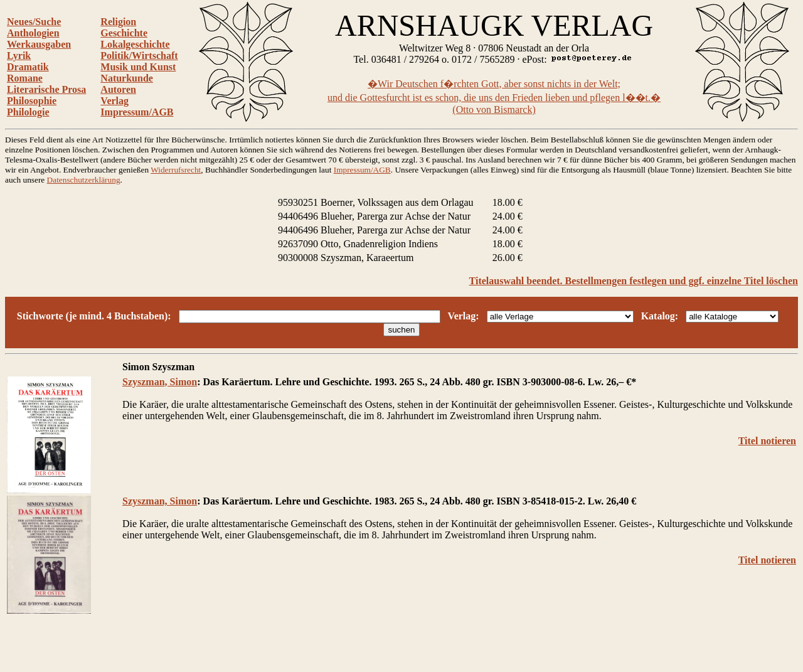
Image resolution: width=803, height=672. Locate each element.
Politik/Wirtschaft (139, 56)
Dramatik (28, 67)
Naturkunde (127, 78)
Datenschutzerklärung (84, 180)
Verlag (114, 101)
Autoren (118, 89)
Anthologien (33, 33)
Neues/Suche (34, 22)
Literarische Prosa (46, 89)
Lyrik (19, 56)
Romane (25, 78)
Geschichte (124, 33)
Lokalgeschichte (135, 44)
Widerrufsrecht (176, 170)
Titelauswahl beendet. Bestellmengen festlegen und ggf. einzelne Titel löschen (634, 281)
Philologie (28, 112)
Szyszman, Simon (160, 382)
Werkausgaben (39, 44)
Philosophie (32, 101)
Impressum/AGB (137, 112)
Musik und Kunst (138, 67)
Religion (118, 22)
